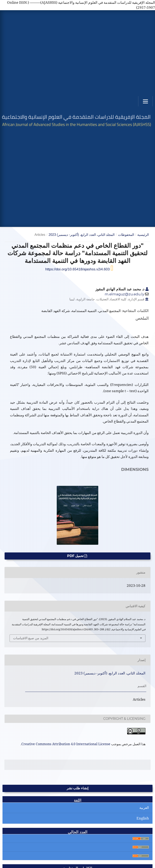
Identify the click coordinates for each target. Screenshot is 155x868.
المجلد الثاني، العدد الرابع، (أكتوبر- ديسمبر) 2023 (82, 235)
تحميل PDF (76, 556)
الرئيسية (143, 235)
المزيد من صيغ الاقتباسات (31, 638)
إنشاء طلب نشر (77, 788)
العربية (144, 808)
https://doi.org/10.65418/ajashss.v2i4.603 (78, 269)
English (143, 818)
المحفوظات (126, 235)
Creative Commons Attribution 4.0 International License (66, 744)
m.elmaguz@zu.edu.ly (124, 294)
